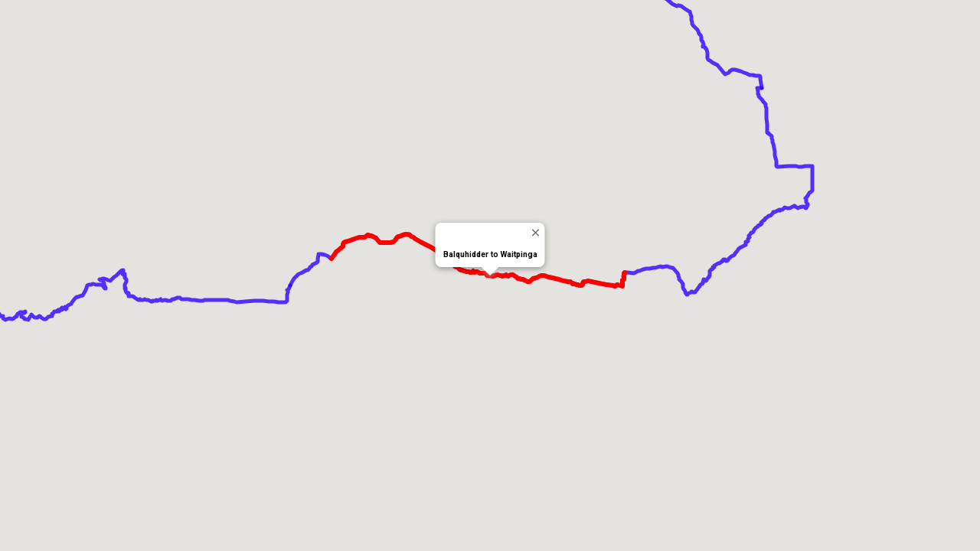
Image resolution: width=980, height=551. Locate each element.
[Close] (536, 232)
